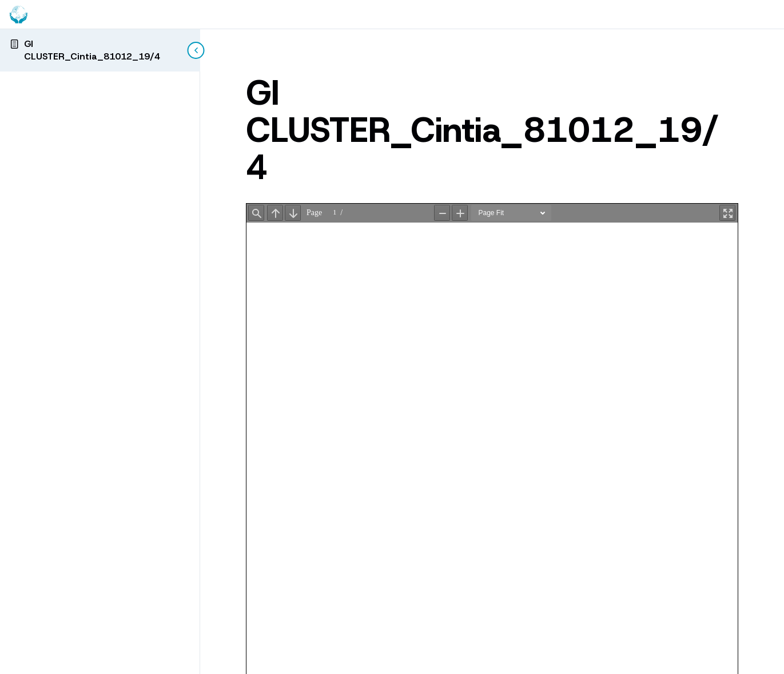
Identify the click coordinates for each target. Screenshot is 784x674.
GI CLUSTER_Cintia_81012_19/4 (92, 50)
